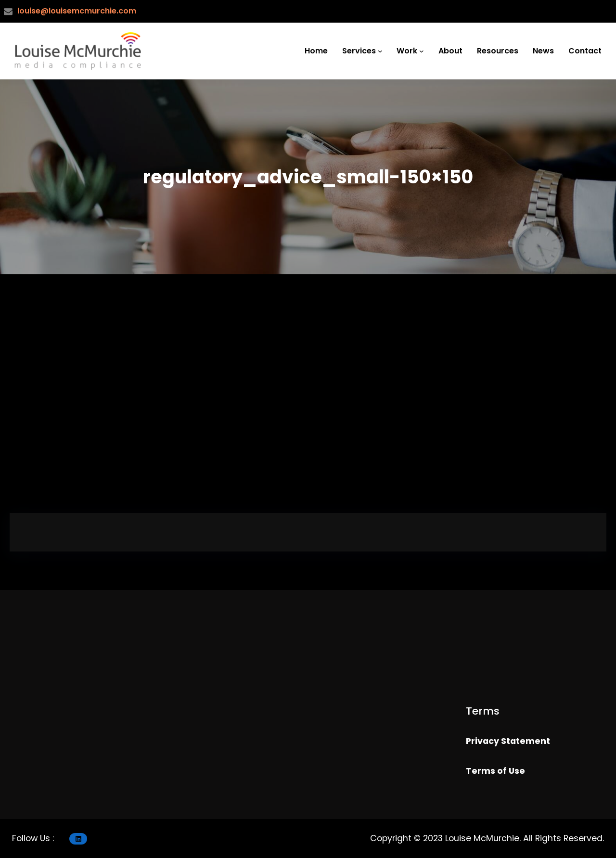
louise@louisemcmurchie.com (77, 11)
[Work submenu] (422, 51)
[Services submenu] (380, 51)
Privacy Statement (508, 741)
